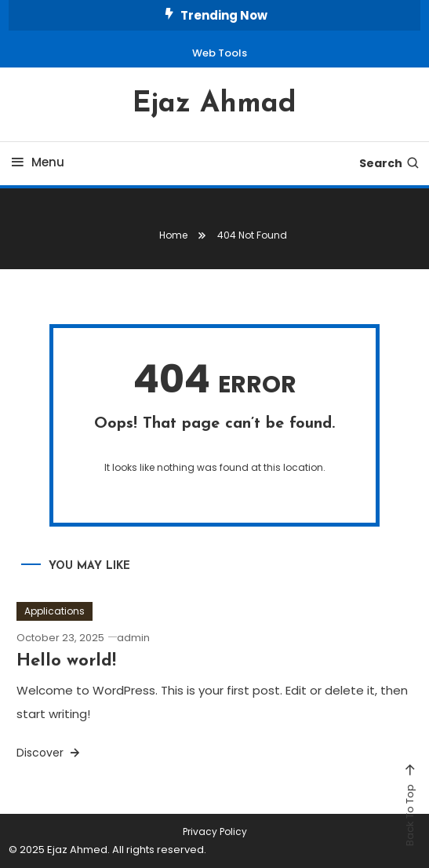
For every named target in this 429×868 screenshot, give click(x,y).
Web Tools (220, 53)
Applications (55, 611)
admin (133, 638)
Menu (36, 162)
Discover (49, 753)
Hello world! (66, 661)
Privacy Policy (215, 832)
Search (390, 163)
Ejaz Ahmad (215, 104)
